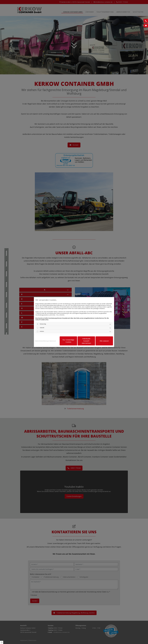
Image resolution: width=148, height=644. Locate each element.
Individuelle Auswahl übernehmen (86, 341)
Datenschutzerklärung (41, 341)
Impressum (53, 341)
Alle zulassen (104, 341)
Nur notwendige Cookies (68, 341)
